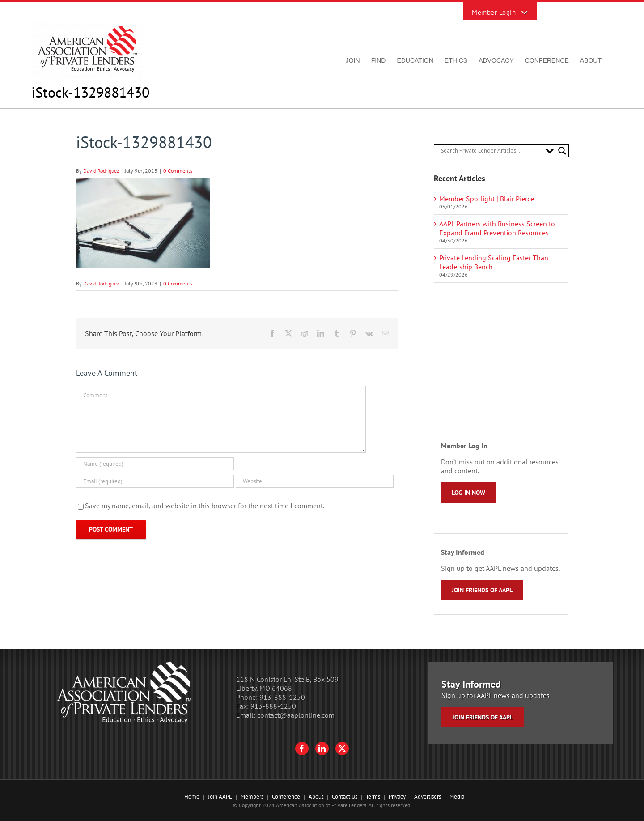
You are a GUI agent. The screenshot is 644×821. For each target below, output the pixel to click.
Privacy (397, 797)
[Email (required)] (155, 481)
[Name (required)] (155, 464)
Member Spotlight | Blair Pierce (487, 199)
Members (252, 797)
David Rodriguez (101, 171)
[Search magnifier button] (562, 151)
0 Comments (178, 171)
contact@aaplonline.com (296, 715)
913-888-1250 (282, 697)
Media (457, 797)
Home (192, 797)
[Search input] (491, 151)
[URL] (315, 481)
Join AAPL (220, 797)
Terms (373, 797)
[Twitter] (342, 749)
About (316, 797)
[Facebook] (302, 749)
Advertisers (428, 797)
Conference (286, 797)
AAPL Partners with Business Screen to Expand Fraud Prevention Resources (497, 228)
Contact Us (345, 797)
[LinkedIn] (322, 749)
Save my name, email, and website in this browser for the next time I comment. (205, 506)
